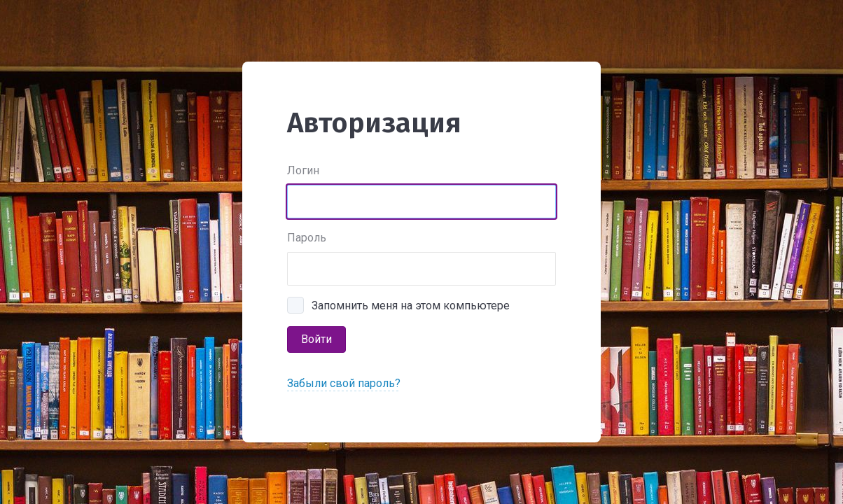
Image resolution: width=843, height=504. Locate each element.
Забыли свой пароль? (344, 383)
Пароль (307, 238)
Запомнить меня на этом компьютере (411, 306)
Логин (303, 170)
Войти (316, 339)
